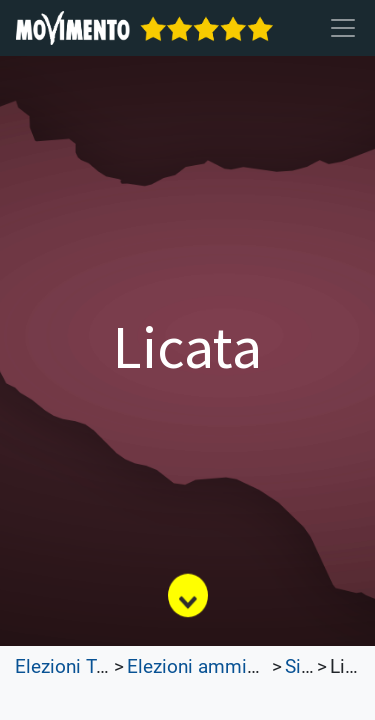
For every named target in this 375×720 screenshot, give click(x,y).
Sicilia (310, 667)
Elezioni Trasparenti (97, 667)
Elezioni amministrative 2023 (250, 667)
